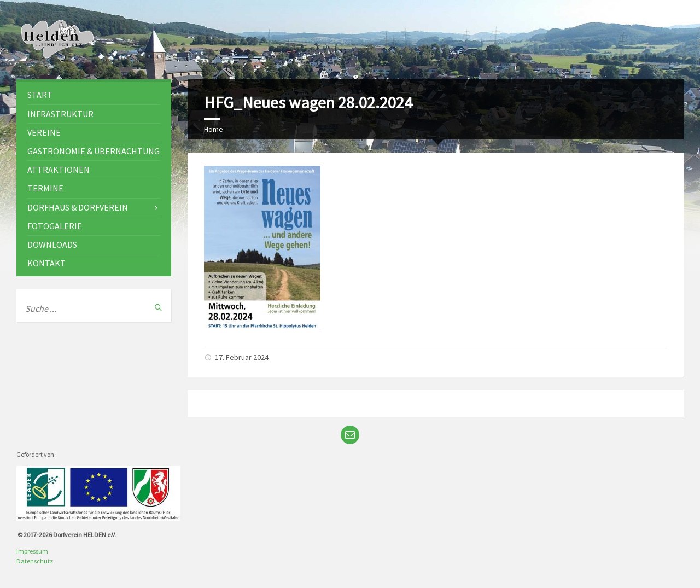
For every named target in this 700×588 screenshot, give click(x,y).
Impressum (32, 551)
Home (214, 129)
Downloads (52, 244)
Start (40, 95)
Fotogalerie (55, 226)
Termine (45, 188)
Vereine (44, 132)
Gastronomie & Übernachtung (94, 151)
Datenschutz (35, 561)
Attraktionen (59, 170)
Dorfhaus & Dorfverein (78, 207)
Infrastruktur (60, 114)
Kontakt (46, 263)
